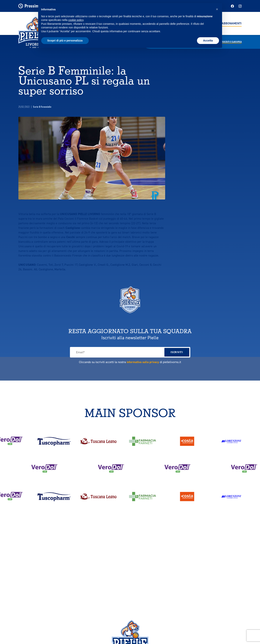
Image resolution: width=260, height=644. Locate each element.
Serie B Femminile (42, 107)
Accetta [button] (208, 41)
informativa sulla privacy (143, 362)
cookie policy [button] (76, 20)
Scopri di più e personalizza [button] (65, 41)
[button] (217, 9)
